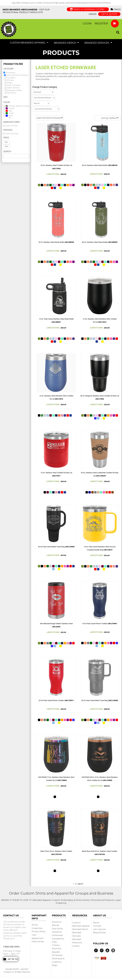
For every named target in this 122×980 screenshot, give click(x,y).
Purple (11, 108)
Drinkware (10, 73)
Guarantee (37, 928)
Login (87, 23)
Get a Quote (99, 929)
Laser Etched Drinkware (17, 75)
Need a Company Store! (88, 9)
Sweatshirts (58, 939)
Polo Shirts (57, 929)
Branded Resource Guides (77, 943)
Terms (35, 925)
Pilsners (10, 80)
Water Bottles (13, 88)
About (96, 923)
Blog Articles (99, 933)
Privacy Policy (39, 931)
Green (11, 113)
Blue (11, 116)
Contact (97, 926)
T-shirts (56, 945)
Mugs (9, 83)
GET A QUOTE (109, 14)
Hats (54, 942)
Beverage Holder (14, 90)
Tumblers (11, 78)
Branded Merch (80, 929)
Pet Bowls (12, 93)
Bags (54, 965)
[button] (115, 24)
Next (80, 884)
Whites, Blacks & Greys (19, 106)
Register (101, 23)
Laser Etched (11, 126)
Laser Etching (12, 134)
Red (10, 111)
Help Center (38, 941)
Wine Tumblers (14, 85)
